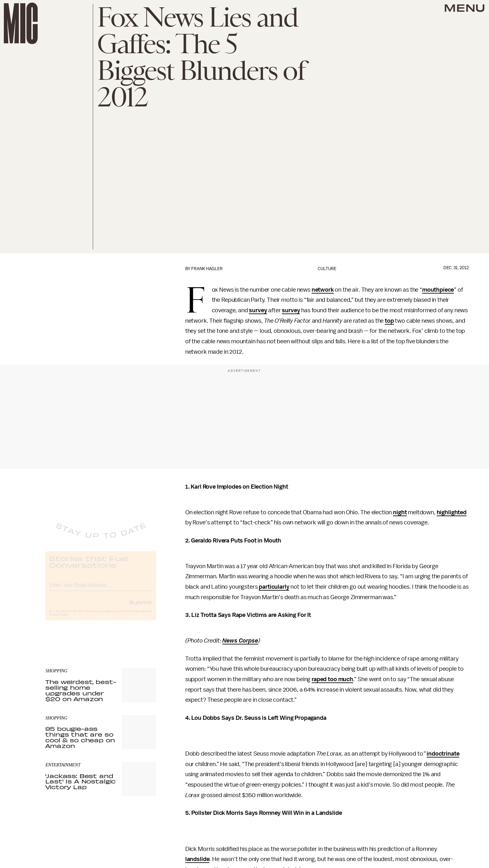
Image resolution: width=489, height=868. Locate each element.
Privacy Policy (58, 620)
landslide (197, 859)
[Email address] (101, 589)
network (323, 290)
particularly (274, 587)
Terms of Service (134, 616)
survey (258, 310)
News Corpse (240, 641)
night (400, 512)
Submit (141, 607)
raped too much (332, 679)
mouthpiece (438, 290)
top (389, 321)
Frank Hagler (207, 269)
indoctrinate (443, 754)
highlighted (452, 512)
